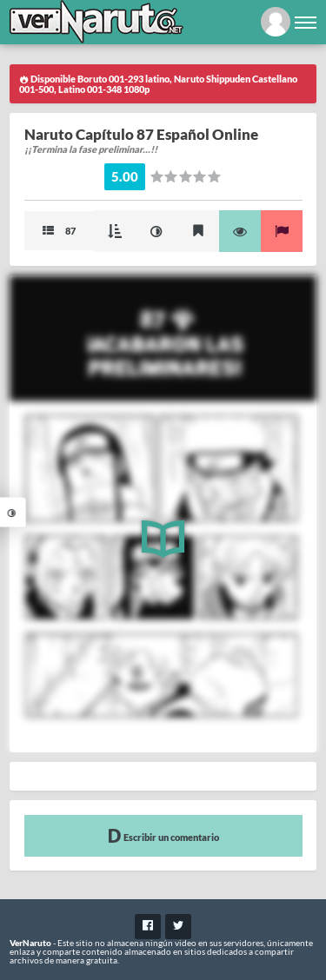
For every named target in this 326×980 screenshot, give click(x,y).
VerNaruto (30, 943)
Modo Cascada (115, 231)
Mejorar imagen (156, 231)
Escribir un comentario (163, 835)
